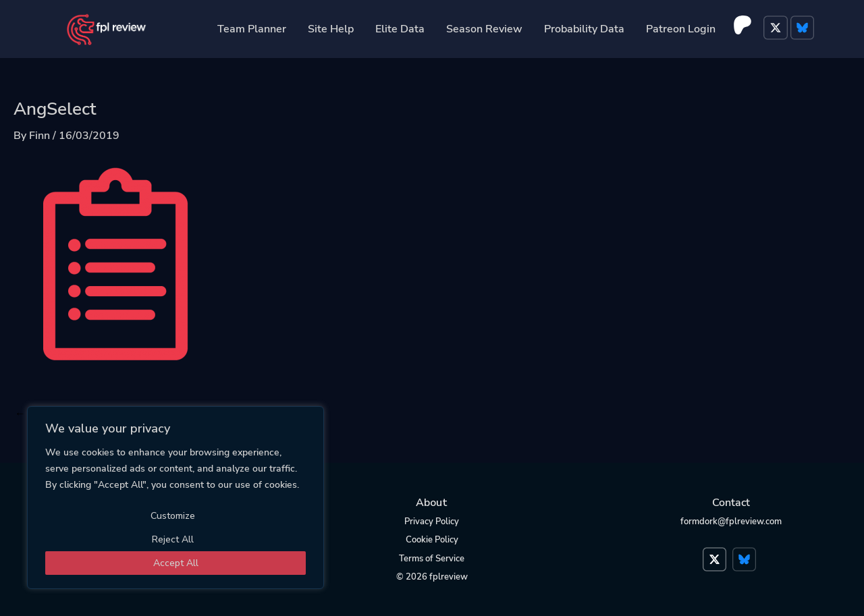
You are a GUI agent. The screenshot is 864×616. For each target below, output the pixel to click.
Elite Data (400, 29)
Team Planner (252, 29)
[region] (175, 498)
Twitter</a (716, 553)
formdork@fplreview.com (731, 522)
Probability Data (584, 29)
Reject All (173, 539)
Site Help (331, 29)
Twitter (777, 29)
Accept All (176, 563)
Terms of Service (432, 559)
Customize (173, 516)
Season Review (484, 29)
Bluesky (804, 29)
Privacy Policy (432, 522)
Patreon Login (681, 29)
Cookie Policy (432, 540)
